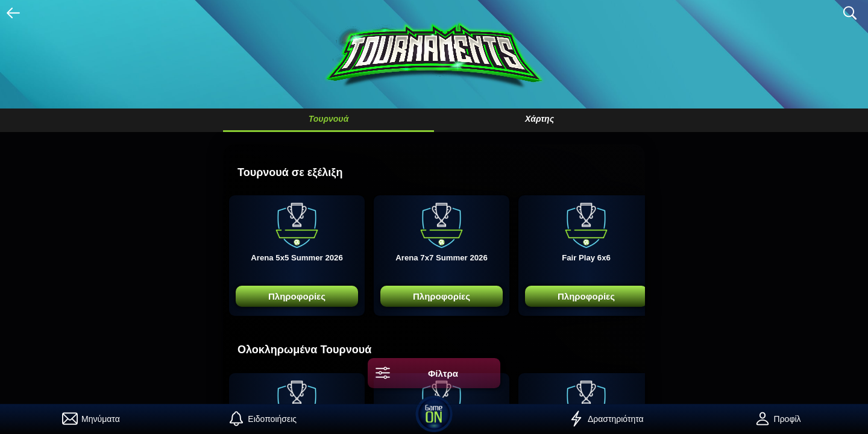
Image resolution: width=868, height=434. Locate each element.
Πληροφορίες (297, 296)
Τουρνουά (329, 119)
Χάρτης (539, 119)
